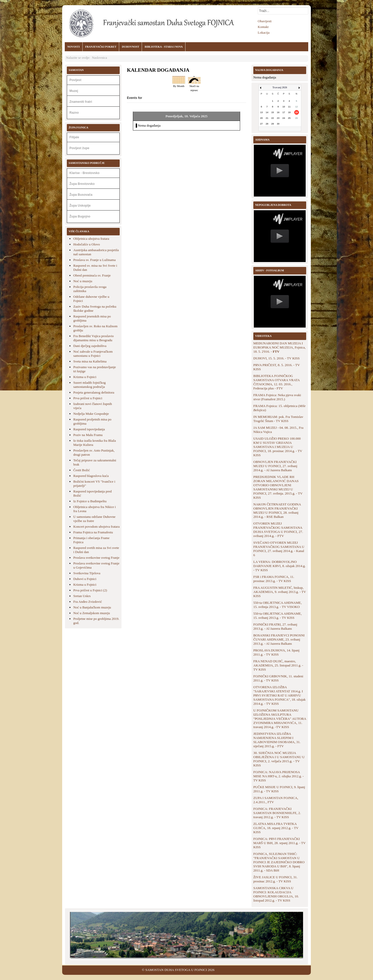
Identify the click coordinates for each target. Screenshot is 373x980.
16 (278, 112)
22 (272, 118)
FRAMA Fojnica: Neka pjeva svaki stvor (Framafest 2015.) (277, 397)
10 (284, 107)
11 (289, 107)
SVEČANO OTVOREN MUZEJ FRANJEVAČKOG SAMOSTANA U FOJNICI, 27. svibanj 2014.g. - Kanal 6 (279, 549)
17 (284, 112)
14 (267, 112)
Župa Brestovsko (82, 184)
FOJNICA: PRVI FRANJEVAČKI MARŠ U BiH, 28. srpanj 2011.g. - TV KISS (279, 843)
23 (278, 118)
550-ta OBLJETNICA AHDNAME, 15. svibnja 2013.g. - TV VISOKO (278, 605)
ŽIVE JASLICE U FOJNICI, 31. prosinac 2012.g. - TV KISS (275, 879)
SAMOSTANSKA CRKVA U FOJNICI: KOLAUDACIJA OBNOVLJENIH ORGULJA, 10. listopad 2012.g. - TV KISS (276, 894)
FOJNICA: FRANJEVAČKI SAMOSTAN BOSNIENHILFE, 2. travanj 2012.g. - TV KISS (277, 813)
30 (278, 124)
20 (261, 118)
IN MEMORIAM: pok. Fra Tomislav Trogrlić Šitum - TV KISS (278, 419)
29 (272, 124)
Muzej (74, 91)
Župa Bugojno (80, 216)
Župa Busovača (81, 195)
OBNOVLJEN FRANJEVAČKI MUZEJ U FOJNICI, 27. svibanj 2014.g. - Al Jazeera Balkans (275, 466)
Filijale (74, 137)
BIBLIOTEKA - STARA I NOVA (164, 47)
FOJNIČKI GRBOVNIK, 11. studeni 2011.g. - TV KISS (278, 678)
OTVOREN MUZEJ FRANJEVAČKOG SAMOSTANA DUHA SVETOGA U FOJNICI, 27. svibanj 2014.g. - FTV (278, 530)
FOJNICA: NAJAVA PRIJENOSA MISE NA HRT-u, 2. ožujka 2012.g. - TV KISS (278, 776)
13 (261, 112)
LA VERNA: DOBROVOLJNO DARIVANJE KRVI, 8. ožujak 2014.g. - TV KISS (279, 566)
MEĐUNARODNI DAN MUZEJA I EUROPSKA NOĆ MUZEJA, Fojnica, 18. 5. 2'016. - (279, 347)
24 (284, 118)
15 (272, 112)
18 (289, 112)
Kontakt (263, 27)
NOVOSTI (74, 47)
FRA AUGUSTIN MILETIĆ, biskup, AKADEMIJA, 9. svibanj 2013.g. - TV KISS (280, 592)
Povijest (75, 80)
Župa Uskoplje (80, 206)
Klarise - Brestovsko (84, 173)
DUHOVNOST (130, 47)
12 (297, 107)
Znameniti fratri (81, 102)
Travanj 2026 (280, 87)
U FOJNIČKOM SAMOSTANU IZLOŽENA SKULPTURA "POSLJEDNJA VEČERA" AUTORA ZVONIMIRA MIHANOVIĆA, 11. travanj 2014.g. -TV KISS (280, 719)
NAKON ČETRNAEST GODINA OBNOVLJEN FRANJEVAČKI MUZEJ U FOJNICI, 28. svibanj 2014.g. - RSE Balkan (277, 510)
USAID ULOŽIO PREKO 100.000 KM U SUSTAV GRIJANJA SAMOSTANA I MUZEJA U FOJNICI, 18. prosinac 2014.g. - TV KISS (278, 447)
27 (261, 124)
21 (267, 118)
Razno (74, 113)
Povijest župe (79, 148)
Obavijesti (265, 21)
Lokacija (264, 32)
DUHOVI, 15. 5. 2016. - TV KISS (277, 358)
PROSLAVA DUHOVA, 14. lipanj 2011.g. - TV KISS (276, 652)
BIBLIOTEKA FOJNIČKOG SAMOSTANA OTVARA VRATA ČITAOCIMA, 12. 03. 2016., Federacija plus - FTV (277, 382)
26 (297, 118)
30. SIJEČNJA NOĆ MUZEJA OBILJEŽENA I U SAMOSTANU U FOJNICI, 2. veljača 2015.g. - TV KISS (279, 759)
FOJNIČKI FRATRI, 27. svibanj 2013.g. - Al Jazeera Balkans (275, 626)
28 (267, 124)
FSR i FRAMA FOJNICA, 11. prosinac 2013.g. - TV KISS (274, 579)
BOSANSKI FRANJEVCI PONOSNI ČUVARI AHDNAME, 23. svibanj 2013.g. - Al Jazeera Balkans (279, 639)
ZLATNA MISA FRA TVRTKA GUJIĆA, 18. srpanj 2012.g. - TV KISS (276, 828)
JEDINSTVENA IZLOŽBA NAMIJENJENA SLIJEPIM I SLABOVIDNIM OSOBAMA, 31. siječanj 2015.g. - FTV (277, 740)
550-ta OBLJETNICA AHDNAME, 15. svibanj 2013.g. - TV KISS (278, 616)
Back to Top (302, 970)
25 (289, 118)
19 (297, 112)
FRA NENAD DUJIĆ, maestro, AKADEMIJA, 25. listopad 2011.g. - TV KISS (278, 665)
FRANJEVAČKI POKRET (101, 47)
